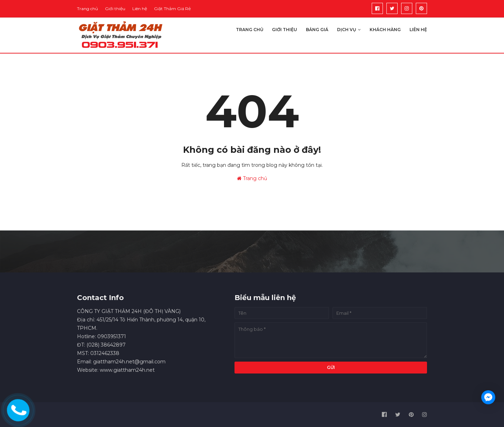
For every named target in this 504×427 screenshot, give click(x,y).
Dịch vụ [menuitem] (346, 30)
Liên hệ (140, 9)
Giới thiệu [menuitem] (285, 30)
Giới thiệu (115, 9)
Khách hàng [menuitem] (385, 30)
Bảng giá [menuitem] (317, 30)
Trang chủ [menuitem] (250, 30)
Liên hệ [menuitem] (418, 30)
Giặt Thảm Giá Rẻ (172, 9)
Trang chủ (87, 9)
